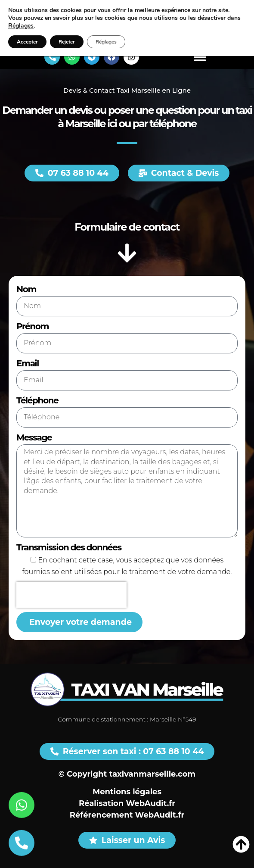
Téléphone (37, 400)
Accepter (27, 42)
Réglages (21, 26)
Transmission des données (69, 547)
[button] (200, 57)
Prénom (33, 326)
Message (34, 437)
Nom (26, 289)
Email (28, 363)
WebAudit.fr (150, 803)
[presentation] (71, 595)
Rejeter (67, 42)
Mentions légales (127, 792)
